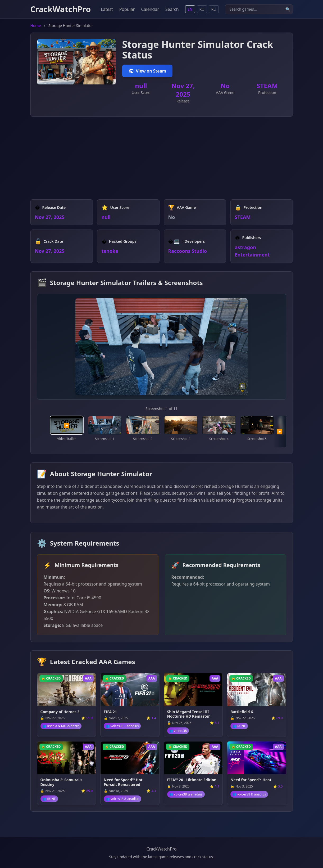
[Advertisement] (162, 162)
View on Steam (147, 71)
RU (202, 9)
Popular (127, 9)
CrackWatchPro (61, 9)
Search (172, 9)
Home (36, 26)
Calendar (150, 9)
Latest (107, 9)
